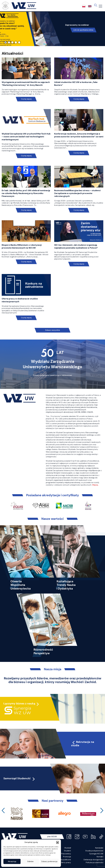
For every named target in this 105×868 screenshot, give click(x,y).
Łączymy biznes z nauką (19, 703)
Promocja (67, 857)
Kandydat (99, 848)
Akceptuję (12, 861)
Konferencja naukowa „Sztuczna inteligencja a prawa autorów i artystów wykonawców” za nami (79, 135)
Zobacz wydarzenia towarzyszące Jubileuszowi (52, 375)
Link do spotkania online (83, 30)
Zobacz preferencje (49, 861)
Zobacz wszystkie (52, 330)
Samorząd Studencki (19, 778)
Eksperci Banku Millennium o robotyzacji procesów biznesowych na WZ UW (22, 246)
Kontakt (100, 857)
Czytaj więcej (26, 99)
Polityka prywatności (95, 862)
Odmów (30, 861)
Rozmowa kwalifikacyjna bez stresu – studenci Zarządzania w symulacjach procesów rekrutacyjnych (77, 193)
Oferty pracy (65, 862)
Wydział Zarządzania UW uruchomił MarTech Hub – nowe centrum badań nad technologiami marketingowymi (26, 137)
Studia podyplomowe (94, 851)
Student (67, 851)
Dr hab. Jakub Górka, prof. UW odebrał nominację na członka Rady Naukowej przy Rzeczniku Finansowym (26, 193)
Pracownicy (66, 854)
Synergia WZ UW (96, 854)
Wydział (68, 848)
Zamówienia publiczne (62, 860)
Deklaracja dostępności (93, 860)
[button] (57, 842)
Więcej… (95, 485)
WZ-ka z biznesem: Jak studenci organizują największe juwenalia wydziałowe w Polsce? (76, 246)
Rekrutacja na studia (83, 744)
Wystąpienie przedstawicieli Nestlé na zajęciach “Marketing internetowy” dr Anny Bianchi (26, 84)
